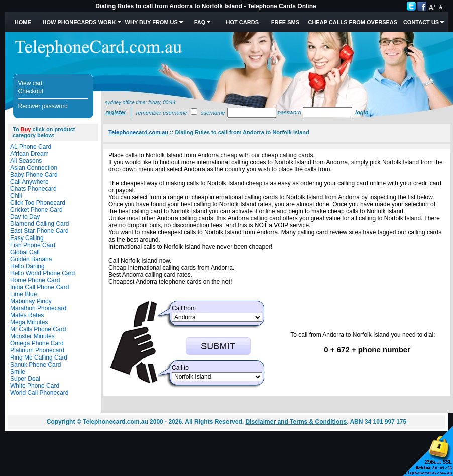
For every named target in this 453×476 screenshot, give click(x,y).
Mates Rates (27, 315)
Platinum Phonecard (37, 350)
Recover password (43, 106)
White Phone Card (35, 386)
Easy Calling (27, 238)
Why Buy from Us (151, 22)
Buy (26, 129)
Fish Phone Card (33, 245)
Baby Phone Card (34, 175)
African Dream (29, 154)
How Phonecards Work (79, 22)
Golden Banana (31, 259)
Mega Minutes (29, 322)
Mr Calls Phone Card (38, 329)
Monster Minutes (32, 336)
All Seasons (26, 161)
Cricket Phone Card (36, 210)
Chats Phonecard (33, 189)
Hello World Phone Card (42, 273)
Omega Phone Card (37, 343)
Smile (18, 372)
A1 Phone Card (31, 147)
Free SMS (285, 22)
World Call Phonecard (39, 393)
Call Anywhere (29, 182)
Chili (16, 196)
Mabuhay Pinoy (31, 301)
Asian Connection (34, 168)
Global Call (25, 252)
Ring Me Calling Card (39, 358)
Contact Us (421, 22)
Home (23, 22)
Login (362, 112)
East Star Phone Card (39, 231)
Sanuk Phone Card (35, 365)
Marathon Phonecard (38, 308)
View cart (30, 83)
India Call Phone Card (39, 287)
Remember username (162, 113)
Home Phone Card (35, 280)
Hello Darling (27, 266)
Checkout (31, 91)
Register (116, 112)
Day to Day (25, 217)
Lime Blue (23, 294)
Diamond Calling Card (39, 224)
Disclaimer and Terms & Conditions (296, 422)
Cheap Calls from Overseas (353, 22)
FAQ (200, 22)
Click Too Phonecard (38, 203)
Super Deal (25, 379)
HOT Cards (242, 22)
